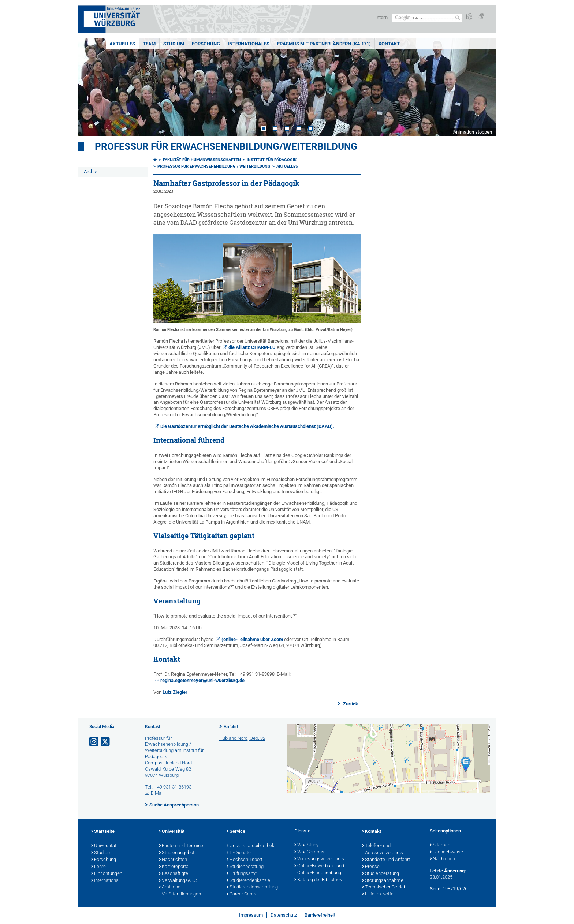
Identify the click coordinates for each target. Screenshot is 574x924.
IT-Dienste (239, 853)
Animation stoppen (473, 132)
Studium (174, 44)
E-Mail (157, 793)
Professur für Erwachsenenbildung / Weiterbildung (214, 166)
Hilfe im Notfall (379, 894)
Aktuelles (122, 44)
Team (149, 44)
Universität (104, 846)
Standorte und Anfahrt (386, 860)
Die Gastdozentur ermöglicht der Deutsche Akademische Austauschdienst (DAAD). (247, 426)
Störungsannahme (383, 881)
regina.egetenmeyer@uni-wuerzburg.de (203, 680)
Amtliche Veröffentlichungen (180, 891)
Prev (91, 87)
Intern (381, 17)
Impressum (251, 915)
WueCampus (309, 852)
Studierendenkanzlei (249, 881)
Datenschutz (284, 915)
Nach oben (442, 859)
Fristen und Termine (181, 846)
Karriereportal (174, 867)
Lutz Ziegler (175, 692)
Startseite (103, 832)
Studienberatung (245, 867)
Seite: (436, 889)
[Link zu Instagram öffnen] (94, 742)
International (105, 881)
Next (483, 87)
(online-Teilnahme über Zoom (252, 639)
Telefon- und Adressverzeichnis (383, 850)
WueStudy (306, 845)
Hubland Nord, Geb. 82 (242, 738)
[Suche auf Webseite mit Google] (427, 18)
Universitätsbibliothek (250, 846)
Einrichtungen (107, 874)
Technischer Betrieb (384, 887)
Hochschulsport (245, 860)
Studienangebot (177, 853)
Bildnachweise (446, 852)
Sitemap (440, 845)
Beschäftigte (174, 874)
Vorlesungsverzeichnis (319, 859)
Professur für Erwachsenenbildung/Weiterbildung (226, 146)
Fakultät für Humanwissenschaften (202, 160)
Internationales (249, 44)
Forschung (206, 44)
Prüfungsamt (242, 874)
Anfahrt (231, 727)
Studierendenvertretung (252, 887)
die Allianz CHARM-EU (252, 347)
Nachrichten (173, 860)
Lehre (98, 867)
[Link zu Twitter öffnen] (106, 742)
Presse (371, 867)
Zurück (350, 704)
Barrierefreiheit (320, 915)
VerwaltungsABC (178, 881)
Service (236, 832)
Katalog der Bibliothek (318, 880)
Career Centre (242, 894)
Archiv (90, 172)
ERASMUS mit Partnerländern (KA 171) (324, 44)
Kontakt (389, 44)
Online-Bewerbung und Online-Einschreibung (319, 870)
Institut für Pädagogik (272, 160)
